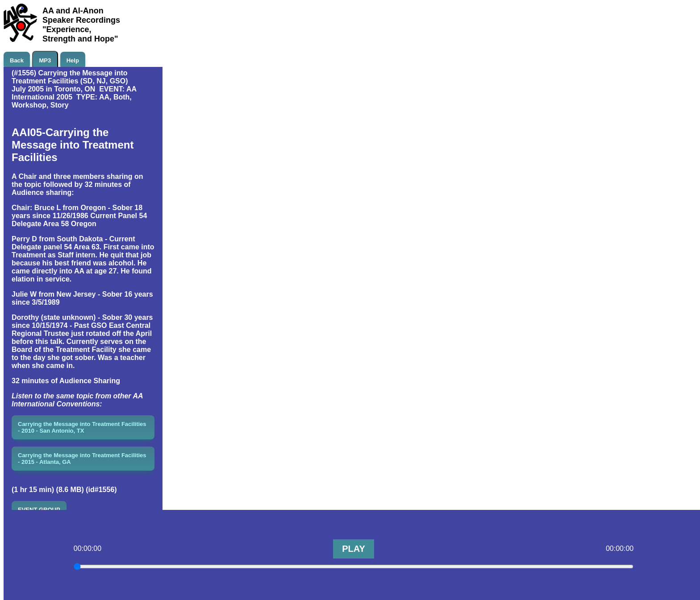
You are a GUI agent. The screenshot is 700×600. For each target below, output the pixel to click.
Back (17, 60)
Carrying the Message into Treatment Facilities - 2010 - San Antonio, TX (82, 427)
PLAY (354, 549)
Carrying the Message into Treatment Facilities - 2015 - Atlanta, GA (82, 459)
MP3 (45, 60)
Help (73, 60)
